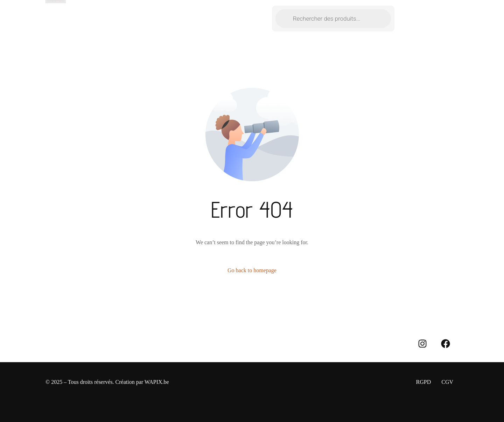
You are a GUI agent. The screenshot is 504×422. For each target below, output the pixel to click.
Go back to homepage (252, 270)
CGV (447, 382)
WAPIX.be (157, 382)
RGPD (424, 382)
